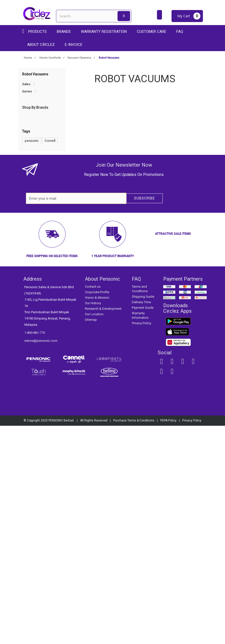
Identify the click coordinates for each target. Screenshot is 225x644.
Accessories (32, 205)
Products (37, 32)
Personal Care (33, 177)
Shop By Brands (35, 222)
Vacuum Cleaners (37, 134)
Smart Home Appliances (40, 191)
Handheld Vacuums (39, 148)
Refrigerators (32, 184)
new (28, 357)
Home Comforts (34, 113)
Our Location (94, 532)
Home (28, 58)
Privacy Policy (142, 541)
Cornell (31, 239)
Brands (64, 32)
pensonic (32, 312)
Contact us (93, 505)
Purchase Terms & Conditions (134, 639)
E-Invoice (74, 45)
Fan (42, 320)
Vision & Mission (97, 516)
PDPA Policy (168, 639)
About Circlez (41, 45)
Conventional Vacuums (41, 141)
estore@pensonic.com (41, 559)
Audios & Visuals (35, 106)
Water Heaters (35, 162)
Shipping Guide (143, 515)
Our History (93, 521)
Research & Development (103, 527)
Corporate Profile (97, 510)
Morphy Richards (38, 254)
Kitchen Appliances (37, 99)
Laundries (30, 170)
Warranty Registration (104, 32)
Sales (26, 84)
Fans (28, 127)
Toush (30, 261)
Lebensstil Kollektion (41, 246)
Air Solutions (34, 120)
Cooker (30, 327)
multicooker (34, 335)
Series (27, 91)
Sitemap (91, 538)
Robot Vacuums (36, 155)
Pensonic (32, 231)
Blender (48, 327)
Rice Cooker (34, 342)
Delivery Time (141, 520)
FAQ (180, 32)
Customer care (152, 32)
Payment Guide (143, 526)
